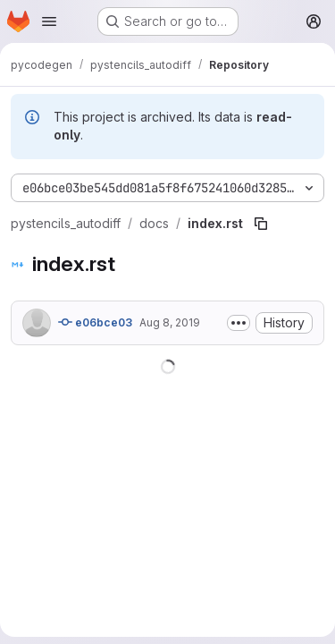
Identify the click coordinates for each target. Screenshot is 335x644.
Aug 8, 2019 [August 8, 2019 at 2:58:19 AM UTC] (170, 322)
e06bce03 (95, 322)
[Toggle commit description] (239, 323)
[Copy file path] (261, 224)
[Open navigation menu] (49, 21)
